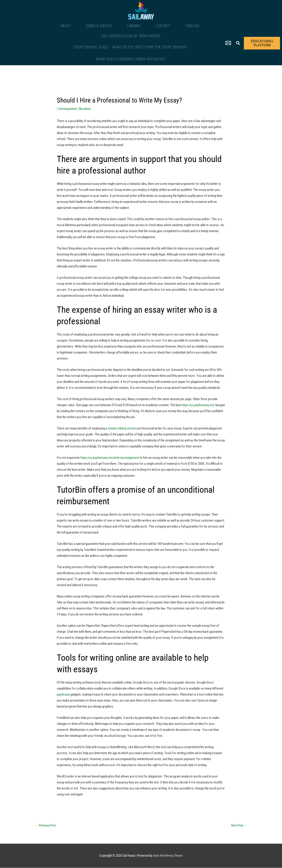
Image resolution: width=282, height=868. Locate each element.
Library (134, 26)
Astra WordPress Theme (168, 856)
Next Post (239, 826)
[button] (238, 43)
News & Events (99, 26)
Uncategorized (68, 109)
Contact (163, 26)
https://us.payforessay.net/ (200, 405)
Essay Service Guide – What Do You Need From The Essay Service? (130, 47)
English (193, 26)
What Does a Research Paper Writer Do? (131, 59)
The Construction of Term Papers (131, 36)
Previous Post (46, 826)
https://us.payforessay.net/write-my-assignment (112, 458)
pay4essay (64, 694)
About (66, 26)
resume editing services (123, 428)
